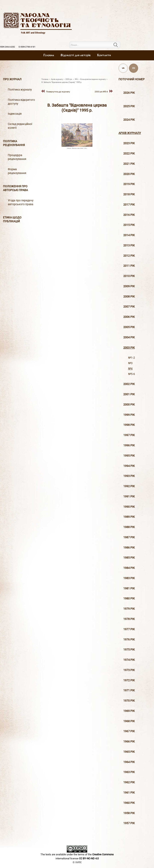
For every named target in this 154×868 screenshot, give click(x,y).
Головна (49, 55)
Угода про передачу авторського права (21, 202)
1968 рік (129, 721)
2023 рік (129, 143)
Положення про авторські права (15, 188)
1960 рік (129, 803)
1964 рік (129, 762)
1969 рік (129, 711)
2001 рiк (129, 394)
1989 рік (129, 517)
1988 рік (129, 527)
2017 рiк (129, 205)
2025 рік (129, 106)
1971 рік (129, 690)
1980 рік (129, 599)
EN (134, 68)
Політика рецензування (14, 143)
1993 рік (129, 476)
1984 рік (129, 568)
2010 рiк (129, 276)
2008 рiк (129, 297)
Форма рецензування (17, 171)
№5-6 (132, 374)
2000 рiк (129, 405)
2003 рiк (129, 348)
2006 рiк (129, 317)
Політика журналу (20, 90)
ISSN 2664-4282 (8, 47)
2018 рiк (129, 194)
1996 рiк (129, 445)
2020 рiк (129, 174)
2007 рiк (129, 307)
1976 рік (129, 640)
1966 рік (129, 742)
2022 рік (129, 154)
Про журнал (12, 79)
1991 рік (129, 497)
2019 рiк (129, 184)
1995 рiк (129, 456)
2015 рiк (129, 225)
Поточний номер (132, 79)
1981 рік (129, 588)
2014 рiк (129, 235)
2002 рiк (129, 384)
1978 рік (129, 619)
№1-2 (132, 358)
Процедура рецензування (17, 157)
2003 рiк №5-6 (101, 92)
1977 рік (129, 629)
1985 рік (129, 558)
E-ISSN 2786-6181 (27, 47)
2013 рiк (129, 246)
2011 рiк (129, 266)
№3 (130, 363)
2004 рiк (129, 337)
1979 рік (129, 609)
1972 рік (129, 680)
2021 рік (129, 164)
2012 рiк (129, 256)
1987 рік (129, 537)
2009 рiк (129, 286)
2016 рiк (129, 215)
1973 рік (129, 670)
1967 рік (129, 731)
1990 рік (129, 507)
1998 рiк (129, 425)
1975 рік (129, 650)
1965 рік (129, 752)
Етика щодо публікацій (12, 219)
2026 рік (129, 93)
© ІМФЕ (77, 862)
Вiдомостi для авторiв (76, 55)
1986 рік (129, 548)
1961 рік (129, 793)
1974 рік (129, 660)
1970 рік (129, 701)
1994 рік (129, 466)
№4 (130, 369)
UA (123, 68)
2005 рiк (129, 327)
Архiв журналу (130, 133)
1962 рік (129, 782)
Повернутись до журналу (58, 92)
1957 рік (129, 823)
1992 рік (129, 486)
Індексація (15, 114)
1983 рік (129, 578)
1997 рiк (129, 435)
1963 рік (129, 772)
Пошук (118, 45)
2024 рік (129, 120)
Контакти (104, 55)
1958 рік (129, 813)
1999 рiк (129, 415)
